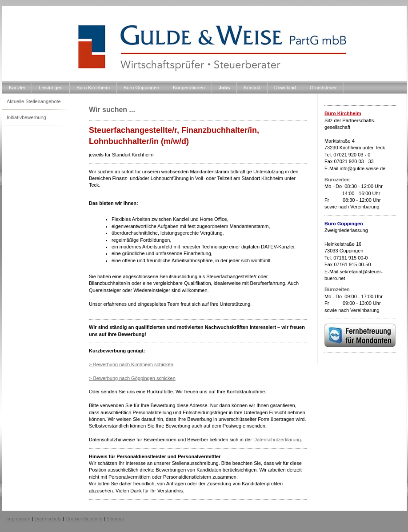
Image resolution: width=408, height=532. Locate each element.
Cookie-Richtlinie (84, 519)
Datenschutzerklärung (277, 440)
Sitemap (115, 519)
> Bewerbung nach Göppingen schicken (132, 378)
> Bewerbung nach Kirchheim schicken (131, 364)
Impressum (18, 519)
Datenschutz (48, 519)
